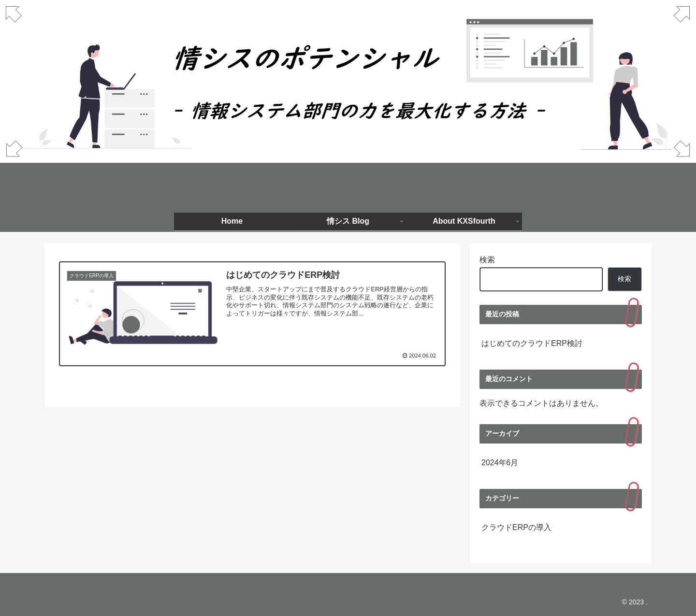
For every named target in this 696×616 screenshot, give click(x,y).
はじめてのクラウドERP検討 (532, 343)
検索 (487, 260)
